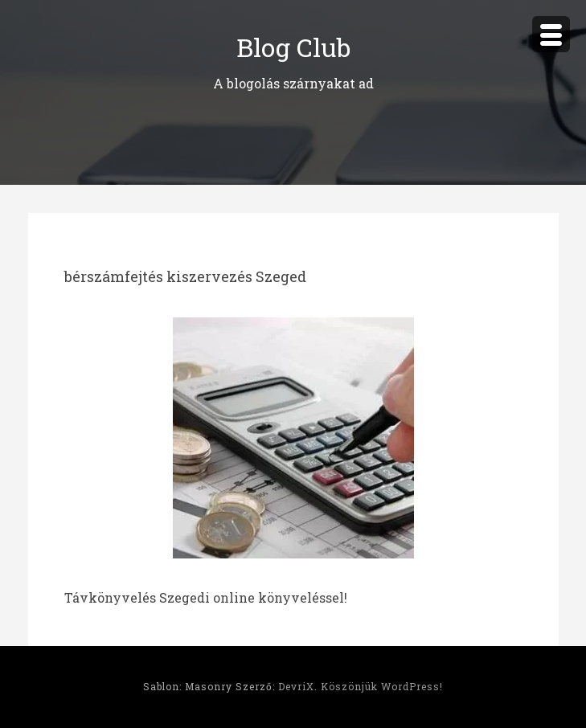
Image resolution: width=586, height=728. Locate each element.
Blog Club (293, 47)
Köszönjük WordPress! (382, 686)
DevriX (296, 686)
